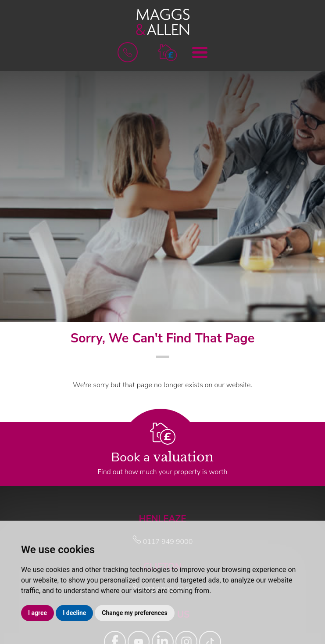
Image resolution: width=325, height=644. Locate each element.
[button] (167, 52)
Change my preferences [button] (134, 613)
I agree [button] (37, 613)
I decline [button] (74, 613)
